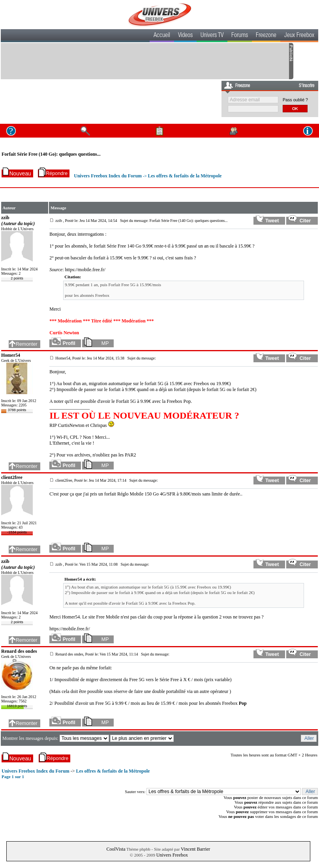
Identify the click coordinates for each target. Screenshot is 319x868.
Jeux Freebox (299, 36)
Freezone (266, 36)
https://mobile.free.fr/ (85, 270)
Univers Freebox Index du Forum (108, 176)
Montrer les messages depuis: (31, 738)
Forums (240, 36)
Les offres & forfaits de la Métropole (185, 176)
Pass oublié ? (295, 100)
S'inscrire (307, 86)
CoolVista (116, 849)
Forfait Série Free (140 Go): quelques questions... (51, 154)
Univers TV (212, 36)
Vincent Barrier (195, 849)
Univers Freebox (172, 855)
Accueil (162, 36)
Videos (185, 36)
